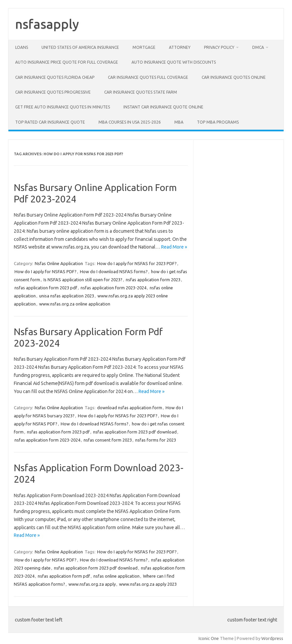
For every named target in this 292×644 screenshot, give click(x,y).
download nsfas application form (130, 408)
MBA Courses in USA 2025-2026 (130, 122)
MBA (179, 122)
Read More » (174, 247)
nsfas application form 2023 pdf (46, 288)
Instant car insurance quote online (163, 107)
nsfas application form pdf (64, 576)
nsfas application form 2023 (153, 280)
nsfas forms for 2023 (156, 440)
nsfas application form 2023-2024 (113, 288)
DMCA (258, 47)
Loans (22, 47)
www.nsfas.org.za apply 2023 (148, 584)
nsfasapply (47, 24)
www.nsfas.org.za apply (92, 584)
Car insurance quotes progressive (53, 92)
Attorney (180, 47)
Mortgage (144, 47)
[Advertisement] (239, 182)
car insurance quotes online (234, 77)
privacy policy (219, 47)
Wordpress (272, 638)
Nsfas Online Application (59, 263)
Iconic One (209, 638)
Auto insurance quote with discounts (174, 62)
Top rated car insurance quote (50, 122)
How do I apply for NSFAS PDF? (46, 271)
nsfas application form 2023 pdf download (135, 432)
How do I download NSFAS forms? (114, 271)
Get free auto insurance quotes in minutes (63, 107)
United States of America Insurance (80, 47)
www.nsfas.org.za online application (75, 304)
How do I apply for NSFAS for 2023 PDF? (137, 263)
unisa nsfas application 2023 (67, 296)
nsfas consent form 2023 (108, 440)
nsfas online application (116, 576)
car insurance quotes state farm (141, 92)
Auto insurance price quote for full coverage (67, 62)
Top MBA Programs (218, 122)
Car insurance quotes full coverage (148, 77)
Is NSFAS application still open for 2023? (83, 280)
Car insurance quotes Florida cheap (55, 77)
